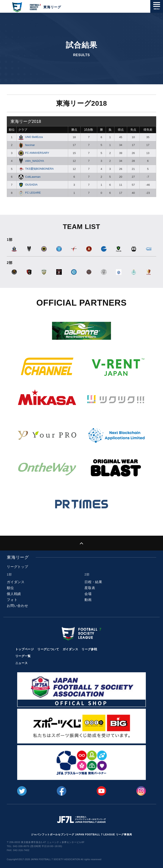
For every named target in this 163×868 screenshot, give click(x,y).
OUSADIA (28, 185)
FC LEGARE (30, 193)
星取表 (90, 588)
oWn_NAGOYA (31, 161)
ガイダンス (16, 582)
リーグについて (48, 649)
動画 (88, 600)
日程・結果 (93, 582)
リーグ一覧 (23, 656)
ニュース (22, 663)
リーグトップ (18, 567)
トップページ (25, 649)
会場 (88, 594)
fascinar (27, 145)
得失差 (148, 130)
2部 (87, 574)
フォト (12, 600)
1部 (9, 574)
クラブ (23, 130)
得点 (121, 130)
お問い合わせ (18, 606)
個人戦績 (14, 594)
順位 (12, 130)
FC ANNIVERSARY (34, 153)
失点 (133, 130)
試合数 (89, 130)
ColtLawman (29, 177)
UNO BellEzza (31, 137)
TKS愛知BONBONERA (36, 169)
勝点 (74, 130)
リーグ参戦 (89, 649)
